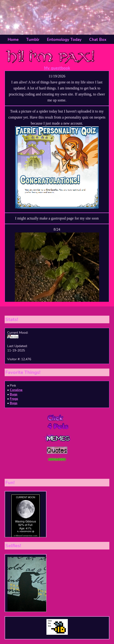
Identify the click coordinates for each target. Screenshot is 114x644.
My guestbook (57, 68)
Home (13, 40)
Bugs (14, 394)
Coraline (16, 390)
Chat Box (98, 40)
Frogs (14, 399)
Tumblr (33, 40)
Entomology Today (64, 40)
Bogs (14, 403)
